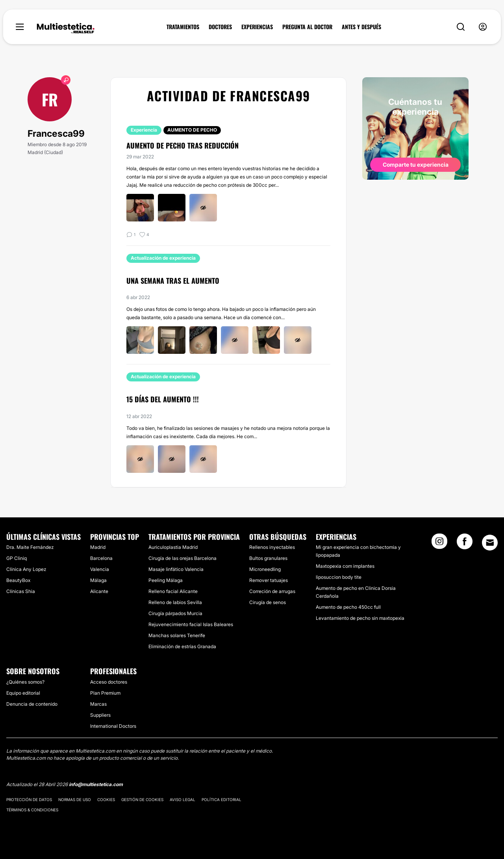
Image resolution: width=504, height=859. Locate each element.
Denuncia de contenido (32, 704)
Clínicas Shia (21, 591)
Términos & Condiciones (32, 810)
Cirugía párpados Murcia (175, 613)
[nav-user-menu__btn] (483, 27)
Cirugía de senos (268, 602)
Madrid (98, 547)
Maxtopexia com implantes (345, 566)
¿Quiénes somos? (25, 682)
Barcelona (101, 558)
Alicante (99, 591)
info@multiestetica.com (96, 784)
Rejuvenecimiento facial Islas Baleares (191, 624)
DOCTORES (220, 27)
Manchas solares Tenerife (177, 635)
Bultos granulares (268, 558)
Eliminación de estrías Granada (182, 646)
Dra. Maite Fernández (30, 547)
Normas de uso (75, 800)
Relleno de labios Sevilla (175, 602)
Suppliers (100, 715)
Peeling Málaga (166, 580)
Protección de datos (29, 800)
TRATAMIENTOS (183, 27)
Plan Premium (105, 693)
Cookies (106, 800)
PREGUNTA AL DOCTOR (307, 27)
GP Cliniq (17, 558)
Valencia (100, 569)
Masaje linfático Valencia (176, 569)
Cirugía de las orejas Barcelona (183, 558)
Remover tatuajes (269, 580)
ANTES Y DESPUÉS (361, 27)
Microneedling (265, 569)
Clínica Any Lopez (26, 569)
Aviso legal (183, 800)
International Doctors (113, 726)
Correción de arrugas (272, 591)
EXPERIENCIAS (257, 27)
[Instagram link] (439, 544)
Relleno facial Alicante (173, 591)
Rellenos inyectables (272, 547)
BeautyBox (18, 580)
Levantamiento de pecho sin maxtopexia (360, 618)
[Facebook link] (465, 544)
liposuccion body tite (339, 577)
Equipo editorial (23, 693)
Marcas (98, 704)
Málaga (98, 580)
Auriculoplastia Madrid (173, 547)
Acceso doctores (109, 682)
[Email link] (490, 543)
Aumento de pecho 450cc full (348, 607)
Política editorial (221, 800)
